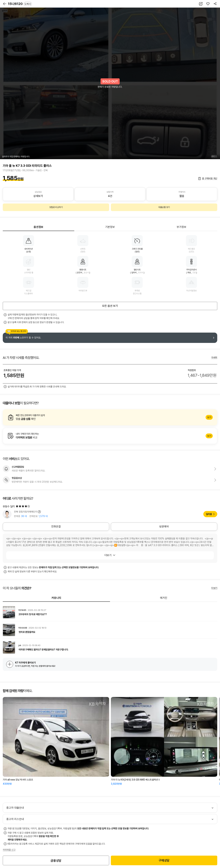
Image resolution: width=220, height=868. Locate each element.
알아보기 (110, 417)
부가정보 (181, 227)
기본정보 (110, 227)
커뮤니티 (56, 598)
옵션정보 (38, 227)
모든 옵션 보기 (110, 306)
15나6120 (20, 4)
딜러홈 (209, 514)
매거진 (164, 598)
